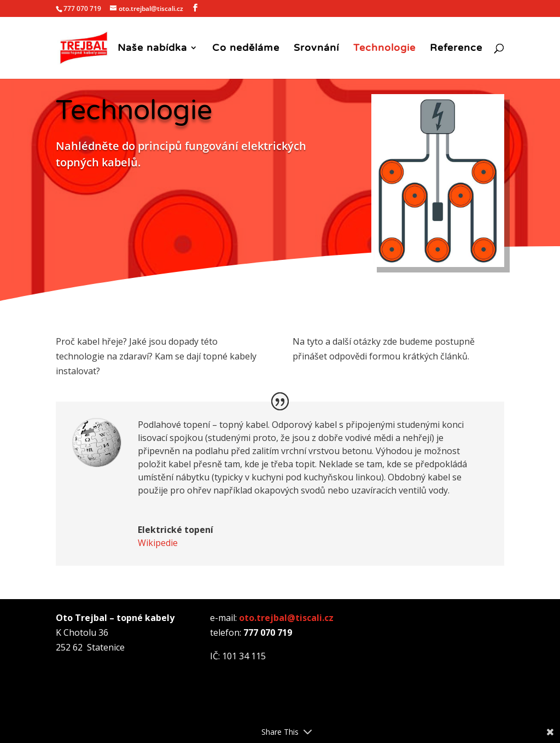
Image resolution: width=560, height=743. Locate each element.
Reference (456, 49)
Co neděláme (246, 49)
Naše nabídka (152, 49)
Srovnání (316, 49)
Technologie (384, 49)
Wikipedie (158, 543)
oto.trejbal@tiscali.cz (286, 618)
